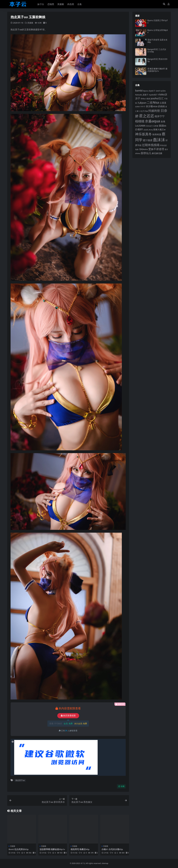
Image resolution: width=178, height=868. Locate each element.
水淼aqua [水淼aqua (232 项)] (152, 121)
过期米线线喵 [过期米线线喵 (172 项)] (151, 145)
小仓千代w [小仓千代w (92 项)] (143, 111)
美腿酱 (30, 23)
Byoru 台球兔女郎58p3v (158, 31)
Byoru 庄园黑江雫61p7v (158, 22)
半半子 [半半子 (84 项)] (143, 107)
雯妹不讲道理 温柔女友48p (157, 41)
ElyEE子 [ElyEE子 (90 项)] (152, 91)
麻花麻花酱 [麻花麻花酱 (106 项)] (157, 153)
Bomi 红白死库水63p (19, 849)
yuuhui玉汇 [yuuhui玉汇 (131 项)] (157, 98)
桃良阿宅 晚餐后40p (80, 849)
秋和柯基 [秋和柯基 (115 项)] (157, 134)
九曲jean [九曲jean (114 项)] (142, 103)
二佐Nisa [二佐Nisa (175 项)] (153, 102)
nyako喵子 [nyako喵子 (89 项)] (153, 95)
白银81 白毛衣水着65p (112, 849)
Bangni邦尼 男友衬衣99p (157, 60)
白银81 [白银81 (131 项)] (139, 129)
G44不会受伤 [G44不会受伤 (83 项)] (161, 91)
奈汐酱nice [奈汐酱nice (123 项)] (152, 106)
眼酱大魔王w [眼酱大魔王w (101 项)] (159, 129)
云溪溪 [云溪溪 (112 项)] (163, 103)
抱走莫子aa (20, 780)
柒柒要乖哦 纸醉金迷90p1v (52, 849)
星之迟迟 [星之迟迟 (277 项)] (147, 116)
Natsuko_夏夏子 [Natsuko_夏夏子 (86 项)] (142, 95)
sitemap (105, 863)
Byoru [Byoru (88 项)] (146, 91)
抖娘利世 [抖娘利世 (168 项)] (154, 111)
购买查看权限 (68, 716)
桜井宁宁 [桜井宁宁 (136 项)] (160, 116)
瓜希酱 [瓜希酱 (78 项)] (156, 126)
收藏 (121, 786)
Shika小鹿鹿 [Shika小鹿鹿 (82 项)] (145, 99)
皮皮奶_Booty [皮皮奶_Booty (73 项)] (148, 130)
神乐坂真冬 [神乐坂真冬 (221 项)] (144, 134)
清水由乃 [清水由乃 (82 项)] (149, 126)
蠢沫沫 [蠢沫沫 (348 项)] (159, 140)
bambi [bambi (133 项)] (139, 91)
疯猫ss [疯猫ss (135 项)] (162, 126)
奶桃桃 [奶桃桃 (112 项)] (161, 106)
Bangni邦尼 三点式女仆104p (157, 50)
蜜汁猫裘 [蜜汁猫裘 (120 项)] (148, 140)
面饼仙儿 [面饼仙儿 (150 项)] (146, 153)
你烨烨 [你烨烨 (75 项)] (137, 107)
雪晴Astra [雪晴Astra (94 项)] (143, 149)
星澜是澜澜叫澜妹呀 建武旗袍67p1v (157, 70)
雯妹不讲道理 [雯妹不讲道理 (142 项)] (156, 149)
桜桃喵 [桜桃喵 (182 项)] (140, 121)
